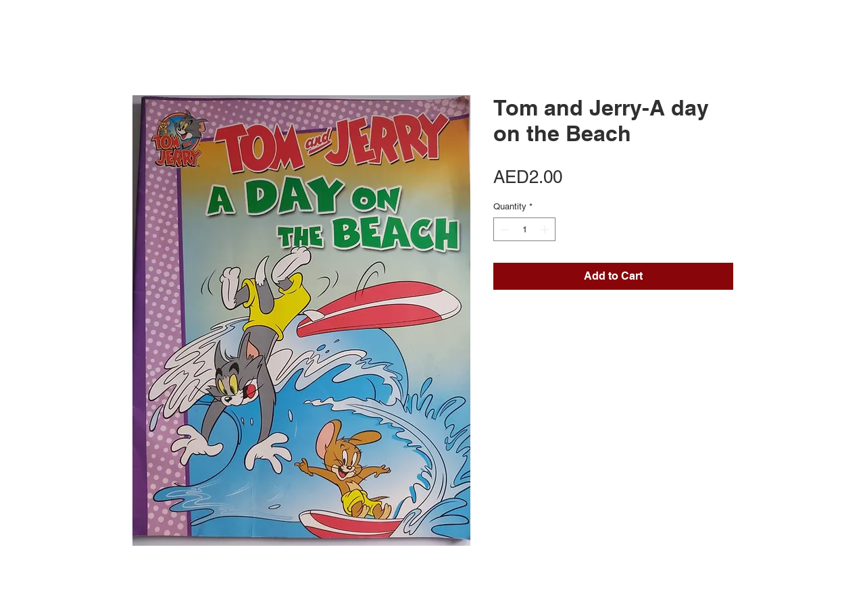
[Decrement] (503, 230)
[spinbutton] (525, 230)
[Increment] (546, 230)
